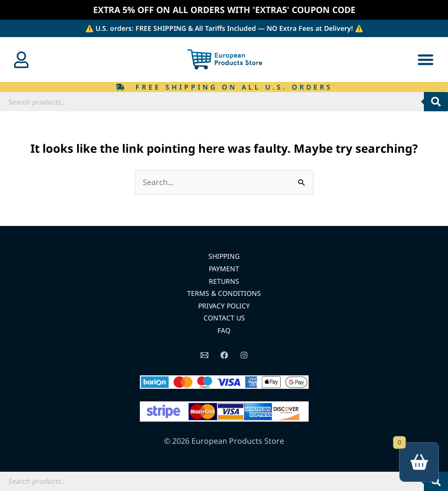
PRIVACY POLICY (224, 306)
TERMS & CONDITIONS (224, 293)
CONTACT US (224, 318)
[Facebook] (224, 355)
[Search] (436, 102)
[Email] (204, 355)
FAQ (224, 330)
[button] (426, 60)
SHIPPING (224, 256)
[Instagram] (244, 355)
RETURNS (224, 281)
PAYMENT (224, 269)
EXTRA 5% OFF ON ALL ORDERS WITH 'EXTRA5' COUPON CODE (224, 10)
